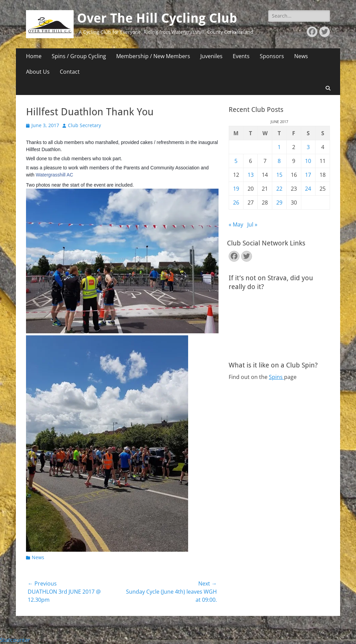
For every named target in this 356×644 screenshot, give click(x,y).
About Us (38, 72)
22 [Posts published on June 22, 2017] (279, 189)
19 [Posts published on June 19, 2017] (236, 189)
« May (236, 224)
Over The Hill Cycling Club (157, 18)
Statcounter (15, 640)
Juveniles (211, 56)
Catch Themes (268, 626)
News (301, 56)
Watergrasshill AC (55, 175)
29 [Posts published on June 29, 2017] (279, 202)
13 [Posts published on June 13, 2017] (251, 175)
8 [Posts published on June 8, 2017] (279, 161)
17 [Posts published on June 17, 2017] (308, 175)
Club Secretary (84, 125)
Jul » (252, 224)
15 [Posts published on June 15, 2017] (279, 175)
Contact (70, 72)
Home (34, 56)
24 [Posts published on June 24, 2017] (308, 189)
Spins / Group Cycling (79, 56)
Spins (276, 377)
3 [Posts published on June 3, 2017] (308, 147)
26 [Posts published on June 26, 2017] (236, 202)
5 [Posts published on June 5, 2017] (236, 161)
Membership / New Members (153, 56)
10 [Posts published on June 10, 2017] (308, 161)
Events (241, 56)
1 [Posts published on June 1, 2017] (279, 147)
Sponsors (272, 56)
